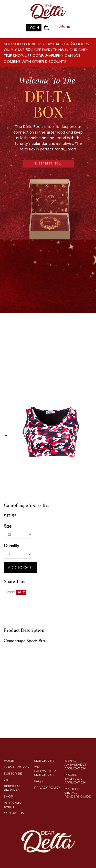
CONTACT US (14, 813)
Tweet (10, 592)
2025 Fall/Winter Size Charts (45, 771)
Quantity (11, 546)
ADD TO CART (20, 568)
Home (9, 761)
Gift (7, 780)
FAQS (38, 781)
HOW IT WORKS (16, 767)
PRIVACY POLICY (47, 787)
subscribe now (48, 164)
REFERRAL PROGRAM (12, 788)
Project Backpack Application (75, 778)
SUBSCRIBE (13, 773)
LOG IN (34, 28)
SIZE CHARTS (44, 761)
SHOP (8, 796)
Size (8, 526)
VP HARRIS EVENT (12, 805)
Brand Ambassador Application (76, 764)
